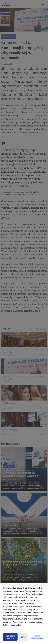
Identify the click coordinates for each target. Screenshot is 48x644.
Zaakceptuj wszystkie (10, 637)
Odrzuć (23, 637)
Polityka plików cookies (37, 637)
